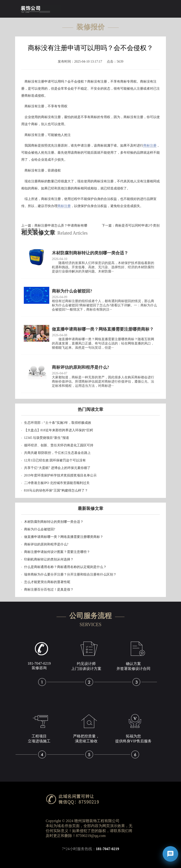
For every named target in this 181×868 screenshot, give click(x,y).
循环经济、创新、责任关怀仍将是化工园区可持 (59, 445)
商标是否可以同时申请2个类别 (137, 226)
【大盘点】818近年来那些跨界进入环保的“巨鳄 (59, 430)
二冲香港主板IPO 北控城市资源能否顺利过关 (57, 483)
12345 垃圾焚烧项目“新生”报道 (47, 438)
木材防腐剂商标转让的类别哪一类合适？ (54, 522)
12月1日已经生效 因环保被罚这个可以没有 (55, 460)
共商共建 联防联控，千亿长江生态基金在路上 (58, 453)
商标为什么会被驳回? (40, 529)
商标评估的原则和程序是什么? (46, 544)
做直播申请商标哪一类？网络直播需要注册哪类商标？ (64, 537)
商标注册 (150, 146)
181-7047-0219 (108, 849)
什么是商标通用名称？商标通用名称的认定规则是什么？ (65, 567)
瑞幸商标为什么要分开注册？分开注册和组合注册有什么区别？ (70, 574)
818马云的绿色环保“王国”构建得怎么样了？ (56, 490)
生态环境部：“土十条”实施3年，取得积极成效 (58, 423)
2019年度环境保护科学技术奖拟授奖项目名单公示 (60, 475)
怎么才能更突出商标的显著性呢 (47, 582)
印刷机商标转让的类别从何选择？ (49, 559)
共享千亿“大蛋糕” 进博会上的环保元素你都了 (57, 468)
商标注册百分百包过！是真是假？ (49, 590)
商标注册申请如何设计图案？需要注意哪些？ (57, 552)
